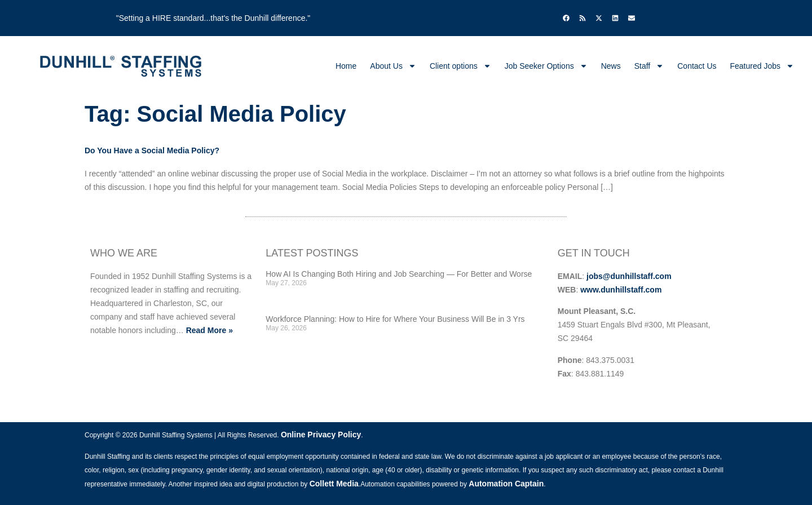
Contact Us (697, 66)
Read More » (209, 330)
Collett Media (334, 484)
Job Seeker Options (546, 66)
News (611, 66)
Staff (649, 66)
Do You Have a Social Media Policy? (152, 150)
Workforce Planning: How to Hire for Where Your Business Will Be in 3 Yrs (395, 319)
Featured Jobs (762, 66)
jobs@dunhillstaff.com (629, 276)
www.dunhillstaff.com (621, 290)
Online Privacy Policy (321, 435)
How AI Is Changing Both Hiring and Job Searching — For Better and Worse (399, 274)
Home (346, 66)
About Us (393, 66)
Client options (460, 66)
